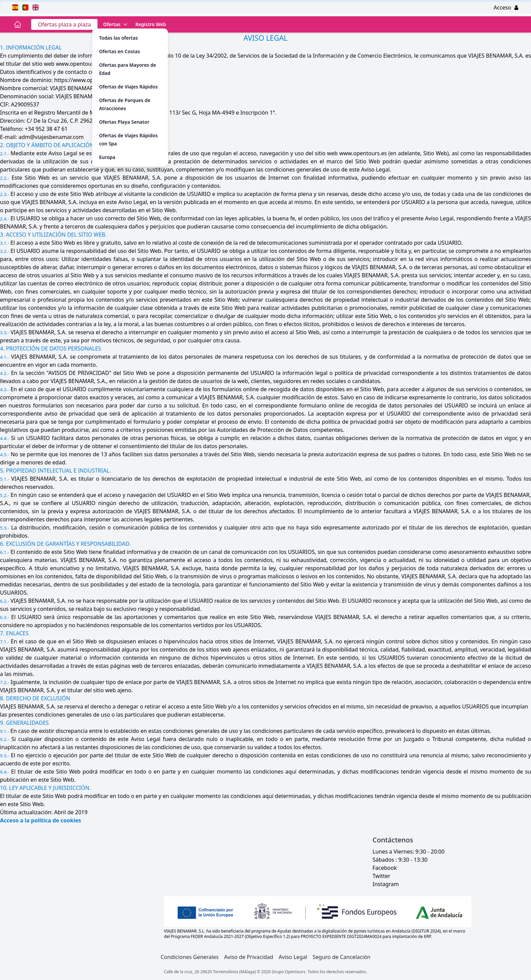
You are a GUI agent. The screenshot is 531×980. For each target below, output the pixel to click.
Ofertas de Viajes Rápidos (128, 87)
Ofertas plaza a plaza (64, 24)
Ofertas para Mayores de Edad (127, 69)
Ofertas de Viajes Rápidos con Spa (128, 139)
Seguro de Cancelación (342, 957)
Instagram (386, 884)
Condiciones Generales (190, 957)
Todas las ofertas (118, 38)
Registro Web (151, 24)
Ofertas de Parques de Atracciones (124, 104)
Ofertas (116, 24)
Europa (107, 157)
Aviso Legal (293, 957)
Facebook (385, 868)
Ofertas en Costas (119, 51)
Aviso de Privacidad (249, 957)
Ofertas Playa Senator (124, 122)
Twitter (381, 876)
